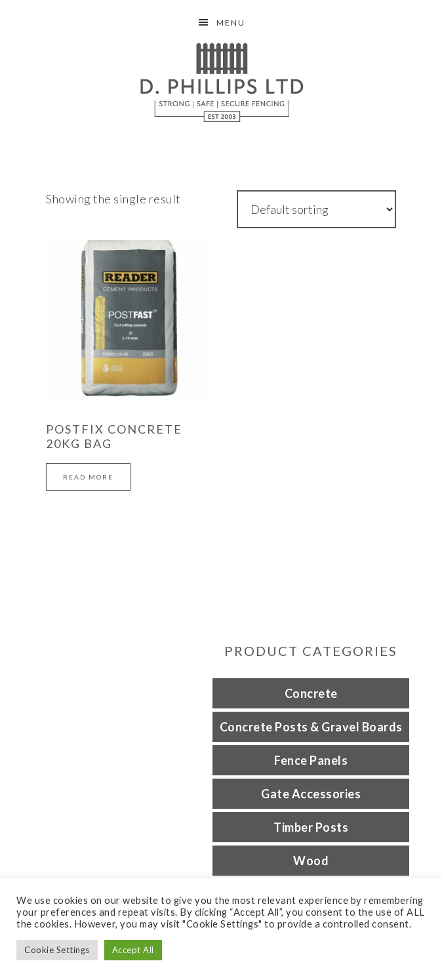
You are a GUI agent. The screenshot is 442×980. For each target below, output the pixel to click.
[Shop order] (316, 209)
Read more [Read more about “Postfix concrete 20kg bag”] (88, 477)
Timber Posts (311, 827)
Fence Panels (311, 760)
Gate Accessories (311, 794)
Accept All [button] (133, 950)
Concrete (311, 693)
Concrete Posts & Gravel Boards (311, 727)
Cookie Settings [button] (57, 950)
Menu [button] (231, 23)
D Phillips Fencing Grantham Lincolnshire (221, 82)
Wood (311, 861)
